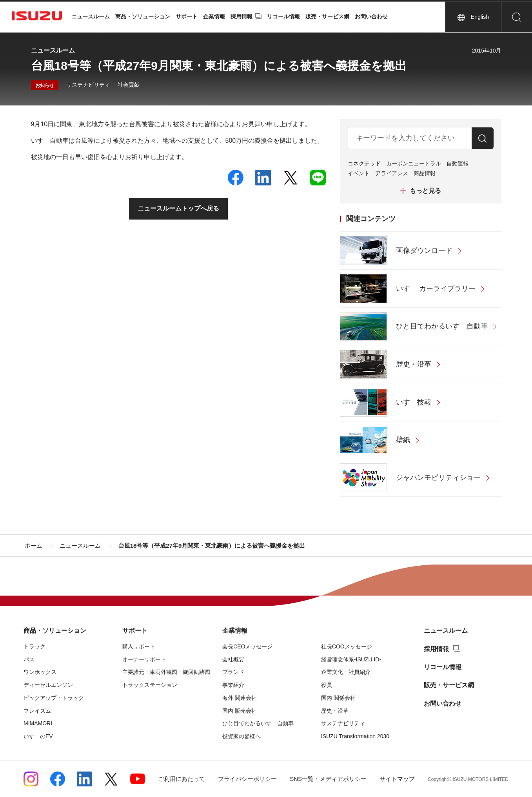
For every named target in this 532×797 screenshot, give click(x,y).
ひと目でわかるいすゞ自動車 (258, 723)
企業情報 (214, 16)
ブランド (233, 672)
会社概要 (233, 659)
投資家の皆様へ (241, 736)
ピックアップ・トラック (54, 698)
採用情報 (241, 16)
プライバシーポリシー (247, 779)
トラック (34, 646)
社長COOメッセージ (347, 646)
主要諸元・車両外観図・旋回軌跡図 (166, 672)
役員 (327, 685)
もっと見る (425, 191)
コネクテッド (364, 163)
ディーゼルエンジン (48, 685)
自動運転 (458, 163)
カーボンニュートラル (414, 163)
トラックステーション (150, 685)
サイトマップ (397, 779)
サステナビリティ (88, 85)
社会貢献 (129, 85)
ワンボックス (40, 672)
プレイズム (37, 711)
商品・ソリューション (143, 16)
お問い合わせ (371, 16)
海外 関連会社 (240, 698)
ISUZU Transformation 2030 (355, 736)
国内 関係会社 (338, 698)
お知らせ (45, 85)
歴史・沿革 (335, 711)
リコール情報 (283, 16)
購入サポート (139, 646)
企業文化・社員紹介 (346, 672)
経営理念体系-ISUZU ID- (351, 659)
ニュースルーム (91, 16)
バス (29, 659)
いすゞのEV (38, 736)
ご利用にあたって (182, 779)
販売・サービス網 (327, 16)
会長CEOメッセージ (247, 646)
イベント (359, 173)
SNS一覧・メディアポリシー (328, 779)
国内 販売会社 (240, 711)
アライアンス (392, 173)
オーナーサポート (144, 659)
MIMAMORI (38, 723)
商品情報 (425, 173)
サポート (187, 16)
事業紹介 (233, 685)
